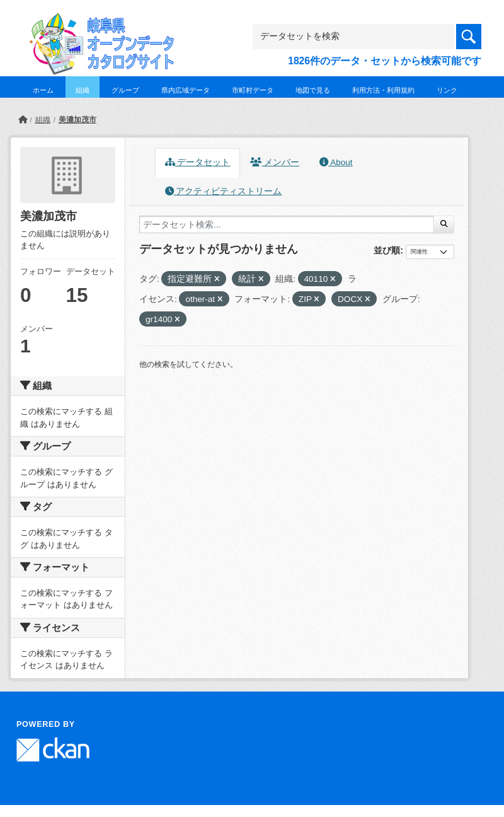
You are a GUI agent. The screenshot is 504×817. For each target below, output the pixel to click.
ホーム (43, 90)
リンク (447, 90)
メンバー (275, 162)
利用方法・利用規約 (383, 90)
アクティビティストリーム (224, 191)
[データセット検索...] (287, 224)
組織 (83, 90)
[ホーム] (23, 120)
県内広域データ (186, 90)
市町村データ (253, 90)
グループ (125, 90)
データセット (198, 162)
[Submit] (444, 224)
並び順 (387, 250)
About (336, 162)
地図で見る (313, 90)
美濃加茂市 (77, 120)
